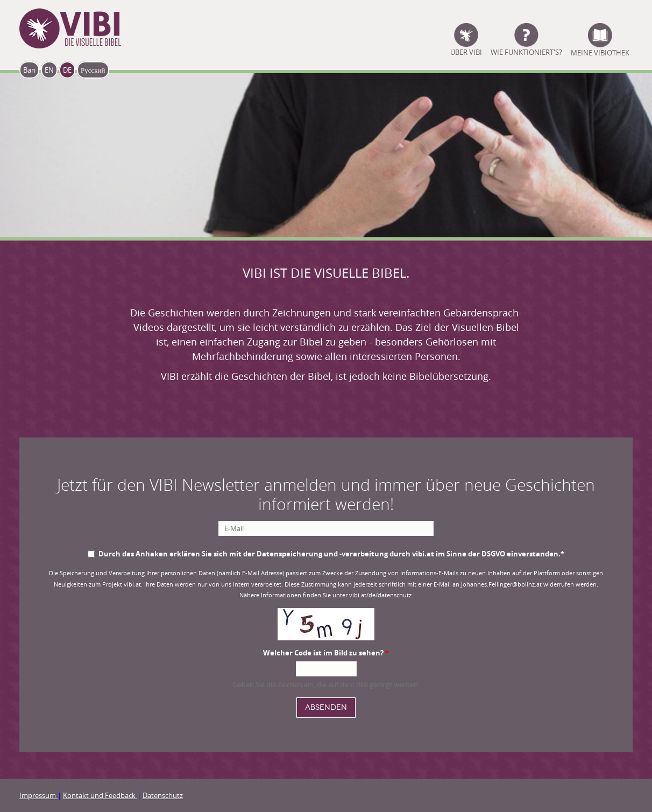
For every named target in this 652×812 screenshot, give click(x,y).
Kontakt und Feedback (100, 795)
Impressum (38, 795)
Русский (93, 70)
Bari (29, 70)
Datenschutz (163, 795)
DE (67, 70)
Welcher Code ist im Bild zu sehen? (326, 653)
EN (49, 70)
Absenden (326, 707)
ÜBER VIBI (466, 51)
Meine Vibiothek (600, 52)
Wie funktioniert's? (526, 51)
